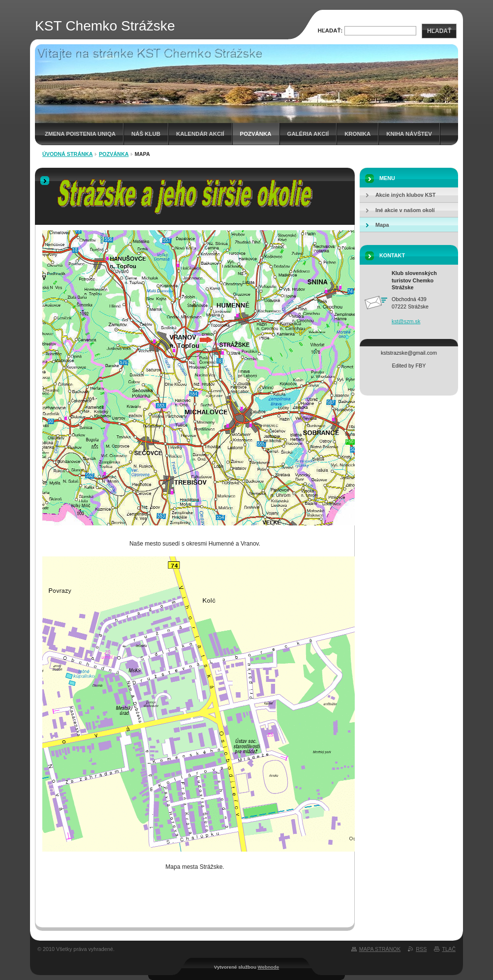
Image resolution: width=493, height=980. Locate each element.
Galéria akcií (308, 134)
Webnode (269, 967)
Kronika (357, 134)
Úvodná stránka (68, 154)
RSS (421, 949)
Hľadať (439, 31)
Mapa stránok (380, 949)
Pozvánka (256, 134)
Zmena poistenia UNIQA (80, 134)
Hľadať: (330, 31)
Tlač (449, 949)
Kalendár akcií (200, 134)
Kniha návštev (409, 134)
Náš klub (146, 134)
